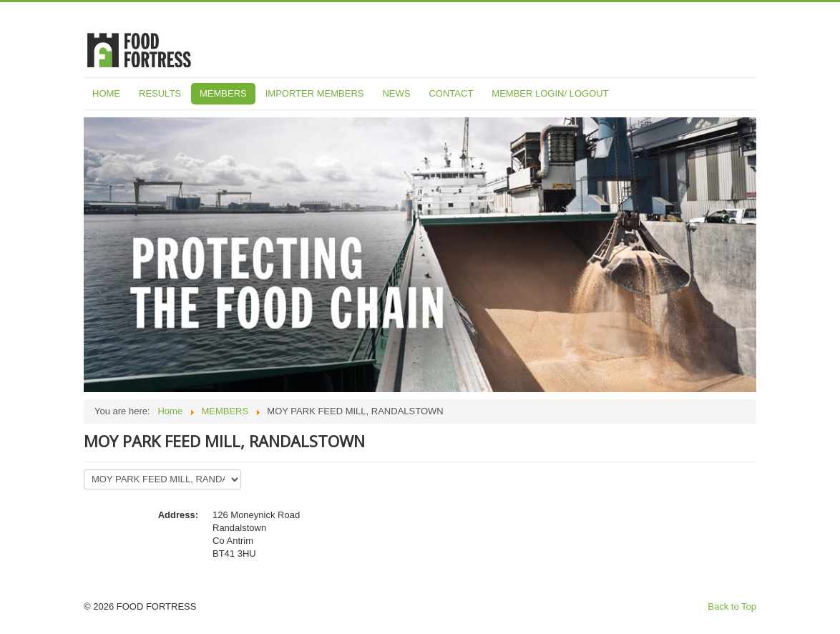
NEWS (396, 93)
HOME (106, 93)
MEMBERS (223, 93)
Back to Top (732, 606)
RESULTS (160, 93)
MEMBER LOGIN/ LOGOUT (550, 93)
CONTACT (451, 93)
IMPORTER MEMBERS (315, 93)
